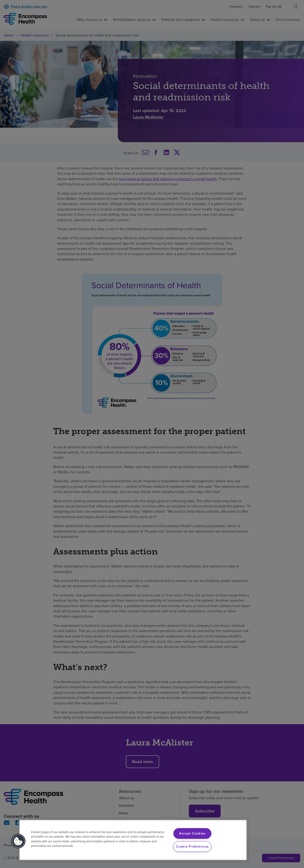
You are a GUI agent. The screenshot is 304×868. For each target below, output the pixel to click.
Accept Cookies (192, 833)
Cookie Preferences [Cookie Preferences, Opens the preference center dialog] (192, 846)
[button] (18, 841)
